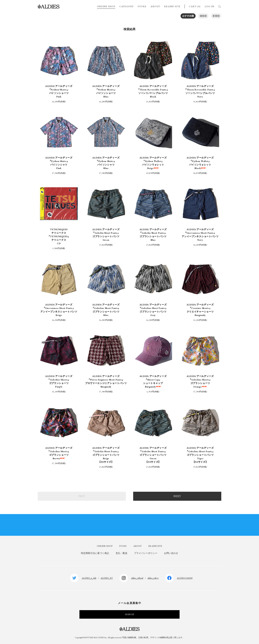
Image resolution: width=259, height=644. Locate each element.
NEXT (177, 496)
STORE (142, 6)
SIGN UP (129, 614)
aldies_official (137, 578)
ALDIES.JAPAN (185, 578)
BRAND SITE (172, 6)
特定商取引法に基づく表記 (95, 553)
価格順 (203, 16)
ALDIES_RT (107, 578)
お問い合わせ (171, 553)
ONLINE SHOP (106, 6)
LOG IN (209, 6)
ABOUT (155, 6)
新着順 (216, 16)
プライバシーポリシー (146, 553)
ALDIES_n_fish (89, 578)
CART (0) (195, 6)
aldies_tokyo (153, 578)
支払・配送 (121, 553)
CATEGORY (126, 6)
